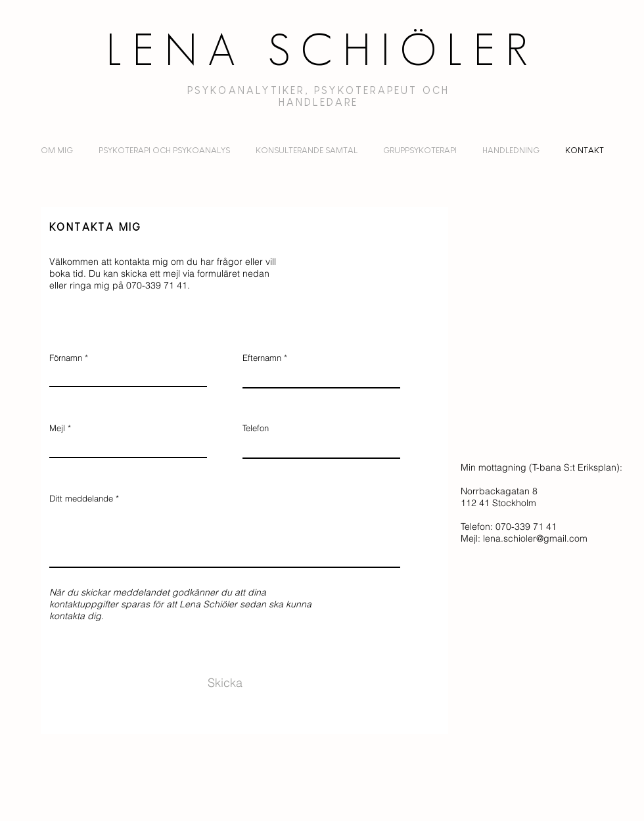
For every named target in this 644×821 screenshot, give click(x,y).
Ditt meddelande (81, 499)
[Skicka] (225, 683)
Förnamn (66, 358)
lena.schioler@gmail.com (535, 538)
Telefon (256, 428)
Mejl (57, 428)
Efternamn (262, 358)
